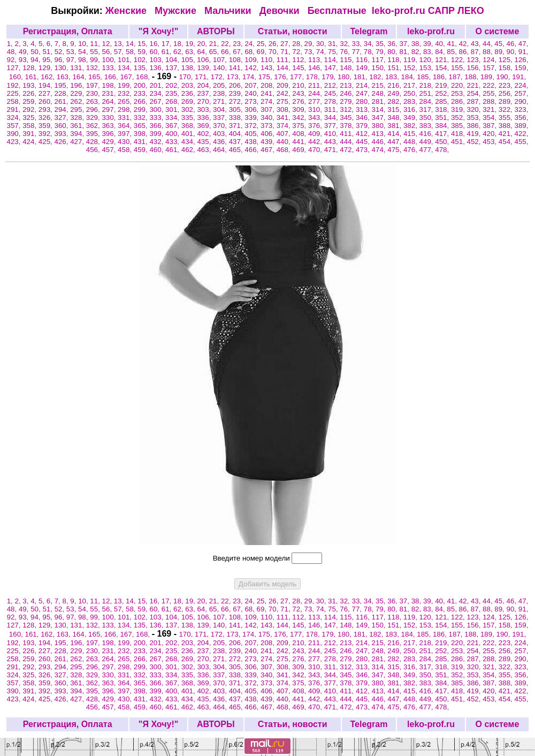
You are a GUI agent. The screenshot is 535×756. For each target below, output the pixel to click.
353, (475, 118)
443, (332, 142)
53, (72, 52)
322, (507, 109)
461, (173, 150)
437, (237, 142)
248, (380, 93)
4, (35, 44)
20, (203, 44)
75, (334, 52)
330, (110, 118)
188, (472, 77)
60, (156, 52)
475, (395, 150)
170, (187, 77)
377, (332, 126)
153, (427, 68)
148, (348, 68)
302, (189, 109)
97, (72, 60)
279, (348, 101)
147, (332, 68)
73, (310, 52)
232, (126, 93)
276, (300, 101)
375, (300, 126)
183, (393, 77)
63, (191, 52)
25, (263, 44)
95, (48, 60)
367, (173, 126)
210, (300, 85)
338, (237, 118)
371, (237, 126)
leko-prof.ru (399, 11)
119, (411, 60)
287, (475, 101)
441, (300, 142)
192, (15, 85)
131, (78, 68)
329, (94, 118)
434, (189, 142)
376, (316, 126)
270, (205, 101)
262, (78, 101)
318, (443, 109)
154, (443, 68)
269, (189, 101)
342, (300, 118)
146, (316, 68)
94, (36, 60)
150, (380, 68)
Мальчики (229, 11)
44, (488, 44)
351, (443, 118)
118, (395, 60)
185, (425, 77)
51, (48, 52)
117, (380, 60)
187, (457, 77)
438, (253, 142)
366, (157, 126)
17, (167, 44)
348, (395, 118)
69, (263, 52)
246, (348, 93)
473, (364, 150)
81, (405, 52)
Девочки (281, 11)
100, (110, 60)
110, (269, 60)
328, (78, 118)
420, (491, 134)
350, (427, 118)
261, (62, 101)
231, (110, 93)
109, (253, 60)
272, (237, 101)
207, (253, 85)
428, (94, 142)
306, (253, 109)
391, (30, 134)
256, (507, 93)
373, (269, 126)
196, (78, 85)
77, (357, 52)
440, (285, 142)
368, (189, 126)
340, (269, 118)
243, (300, 93)
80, (393, 52)
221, (475, 85)
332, (142, 118)
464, (221, 150)
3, (26, 44)
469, (300, 150)
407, (285, 134)
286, (459, 101)
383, (427, 126)
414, (395, 134)
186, (441, 77)
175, (266, 77)
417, (443, 134)
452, (475, 142)
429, (110, 142)
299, (142, 109)
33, (358, 44)
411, (348, 134)
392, (47, 134)
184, (409, 77)
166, (112, 77)
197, (94, 85)
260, (47, 101)
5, (43, 44)
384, (443, 126)
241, (269, 93)
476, (411, 150)
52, (60, 52)
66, (227, 52)
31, (334, 44)
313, (364, 109)
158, (507, 68)
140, (221, 68)
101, (126, 60)
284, (427, 101)
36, (393, 44)
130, (62, 68)
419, (475, 134)
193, (30, 85)
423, (15, 142)
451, (459, 142)
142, (253, 68)
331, (126, 118)
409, (316, 134)
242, (285, 93)
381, (395, 126)
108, (237, 60)
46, (513, 44)
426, (62, 142)
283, (411, 101)
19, (191, 44)
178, (314, 77)
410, (332, 134)
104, (173, 60)
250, (411, 93)
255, (491, 93)
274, (269, 101)
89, (500, 52)
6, (51, 44)
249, (395, 93)
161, (33, 77)
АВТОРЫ (216, 31)
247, (364, 93)
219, (443, 85)
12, (108, 44)
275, (285, 101)
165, (96, 77)
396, (110, 134)
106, (205, 60)
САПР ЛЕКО (456, 11)
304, (221, 109)
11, (96, 44)
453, (491, 142)
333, (157, 118)
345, (348, 118)
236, (189, 93)
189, (488, 77)
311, (332, 109)
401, (189, 134)
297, (110, 109)
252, (443, 93)
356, (522, 118)
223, (507, 85)
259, (30, 101)
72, (298, 52)
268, (173, 101)
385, (459, 126)
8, (66, 44)
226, (30, 93)
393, (62, 134)
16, (156, 44)
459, (142, 150)
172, (219, 77)
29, (310, 44)
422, (522, 134)
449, (427, 142)
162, (49, 77)
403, (221, 134)
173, (234, 77)
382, (411, 126)
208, (269, 85)
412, (364, 134)
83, (429, 52)
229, (78, 93)
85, (453, 52)
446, (380, 142)
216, (395, 85)
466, (253, 150)
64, (203, 52)
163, (65, 77)
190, (505, 77)
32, (346, 44)
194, (47, 85)
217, (411, 85)
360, (62, 126)
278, (332, 101)
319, (459, 109)
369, (205, 126)
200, (142, 85)
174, (250, 77)
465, (237, 150)
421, (507, 134)
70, (274, 52)
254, (475, 93)
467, (269, 150)
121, (443, 60)
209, (285, 85)
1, (11, 44)
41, (453, 44)
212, (332, 85)
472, (348, 150)
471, (332, 150)
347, (380, 118)
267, (157, 101)
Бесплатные (340, 11)
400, (173, 134)
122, (459, 60)
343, (316, 118)
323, (522, 109)
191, (519, 77)
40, (441, 44)
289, (507, 101)
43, (477, 44)
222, (491, 85)
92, (13, 60)
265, (126, 101)
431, (142, 142)
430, (126, 142)
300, (157, 109)
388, (507, 126)
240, (253, 93)
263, (94, 101)
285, (443, 101)
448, (411, 142)
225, (15, 93)
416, (427, 134)
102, (142, 60)
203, (189, 85)
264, (110, 101)
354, (491, 118)
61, (167, 52)
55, (96, 52)
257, (522, 93)
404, (237, 134)
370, (221, 126)
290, (522, 101)
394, (78, 134)
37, (405, 44)
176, (282, 77)
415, (411, 134)
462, (189, 150)
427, (78, 142)
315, (395, 109)
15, (143, 44)
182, (377, 77)
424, (30, 142)
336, (205, 118)
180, (346, 77)
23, (239, 44)
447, (395, 142)
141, (237, 68)
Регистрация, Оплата (68, 31)
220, (459, 85)
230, (94, 93)
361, (78, 126)
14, (132, 44)
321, (491, 109)
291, (15, 109)
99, (96, 60)
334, (173, 118)
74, (322, 52)
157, (491, 68)
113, (316, 60)
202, (173, 85)
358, (30, 126)
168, (144, 77)
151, (395, 68)
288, (491, 101)
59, (143, 52)
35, (381, 44)
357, (15, 126)
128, (30, 68)
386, (475, 126)
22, (227, 44)
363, (110, 126)
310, (316, 109)
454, (507, 142)
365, (142, 126)
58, (132, 52)
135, (142, 68)
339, (253, 118)
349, (411, 118)
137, (173, 68)
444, (348, 142)
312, (348, 109)
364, (126, 126)
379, (364, 126)
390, (15, 134)
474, (380, 150)
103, (157, 60)
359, (47, 126)
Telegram (369, 31)
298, (126, 109)
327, (62, 118)
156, (475, 68)
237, (205, 93)
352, (459, 118)
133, (110, 68)
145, (300, 68)
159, (522, 68)
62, (179, 52)
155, (459, 68)
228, (62, 93)
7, (59, 44)
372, (253, 126)
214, (364, 85)
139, (205, 68)
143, (269, 68)
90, (513, 52)
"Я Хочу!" (158, 31)
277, (316, 101)
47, (523, 44)
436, (221, 142)
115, (348, 60)
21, (215, 44)
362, (94, 126)
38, (417, 44)
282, (395, 101)
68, (250, 52)
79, (381, 52)
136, (157, 68)
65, (215, 52)
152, (411, 68)
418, (459, 134)
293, (47, 109)
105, (189, 60)
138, (189, 68)
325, (30, 118)
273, (253, 101)
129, (47, 68)
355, (507, 118)
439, (269, 142)
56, (108, 52)
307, (269, 109)
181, (362, 77)
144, (285, 68)
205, (221, 85)
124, (491, 60)
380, (380, 126)
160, (17, 77)
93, (25, 60)
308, (285, 109)
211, (316, 85)
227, (47, 93)
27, (286, 44)
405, (253, 134)
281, (380, 101)
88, (488, 52)
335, (189, 118)
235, (173, 93)
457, (110, 150)
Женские (129, 11)
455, (522, 142)
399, (157, 134)
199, (126, 85)
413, (380, 134)
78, (370, 52)
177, (298, 77)
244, (316, 93)
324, (15, 118)
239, (237, 93)
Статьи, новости (293, 31)
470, (316, 150)
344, (332, 118)
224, (522, 85)
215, (380, 85)
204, (205, 85)
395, (94, 134)
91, (523, 52)
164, (80, 77)
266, (142, 101)
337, (221, 118)
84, (441, 52)
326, (47, 118)
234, (157, 93)
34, (370, 44)
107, (221, 60)
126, (521, 60)
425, (47, 142)
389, (522, 126)
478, (442, 150)
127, (15, 68)
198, (110, 85)
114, (332, 60)
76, (346, 52)
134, (126, 68)
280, (364, 101)
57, (120, 52)
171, (203, 77)
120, (427, 60)
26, (274, 44)
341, (285, 118)
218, (427, 85)
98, (84, 60)
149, (364, 68)
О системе (498, 31)
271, (221, 101)
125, (507, 60)
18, (179, 44)
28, (298, 44)
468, (285, 150)
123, (475, 60)
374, (285, 126)
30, (322, 44)
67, (239, 52)
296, (94, 109)
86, (465, 52)
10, (84, 44)
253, (459, 93)
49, (25, 52)
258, (15, 101)
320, (475, 109)
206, (237, 85)
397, (126, 134)
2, (19, 44)
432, (157, 142)
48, (13, 52)
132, (94, 68)
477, (427, 150)
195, (62, 85)
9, (74, 44)
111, (285, 60)
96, (60, 60)
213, (348, 85)
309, (300, 109)
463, (205, 150)
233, (142, 93)
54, (84, 52)
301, (173, 109)
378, (348, 126)
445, (364, 142)
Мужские (177, 11)
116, (364, 60)
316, (411, 109)
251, (427, 93)
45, (500, 44)
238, (221, 93)
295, (78, 109)
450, (443, 142)
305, (237, 109)
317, (427, 109)
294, (62, 109)
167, (128, 77)
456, (94, 150)
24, (250, 44)
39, (429, 44)
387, (491, 126)
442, (316, 142)
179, (330, 77)
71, (286, 52)
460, (157, 150)
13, (120, 44)
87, (477, 52)
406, (269, 134)
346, (364, 118)
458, (126, 150)
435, (205, 142)
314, (380, 109)
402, (205, 134)
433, (173, 142)
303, (205, 109)
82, (417, 52)
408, (300, 134)
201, (157, 85)
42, (465, 44)
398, (142, 134)
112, (300, 60)
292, (30, 109)
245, (332, 93)
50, (36, 52)
